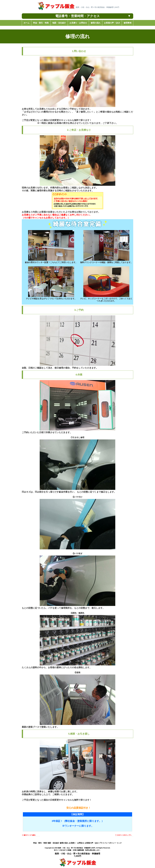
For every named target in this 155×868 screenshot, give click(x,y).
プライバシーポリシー (108, 843)
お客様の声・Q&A (92, 843)
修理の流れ (64, 843)
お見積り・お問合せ (76, 843)
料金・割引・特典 (40, 843)
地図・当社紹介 (53, 843)
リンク (119, 843)
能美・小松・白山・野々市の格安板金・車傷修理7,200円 (77, 848)
